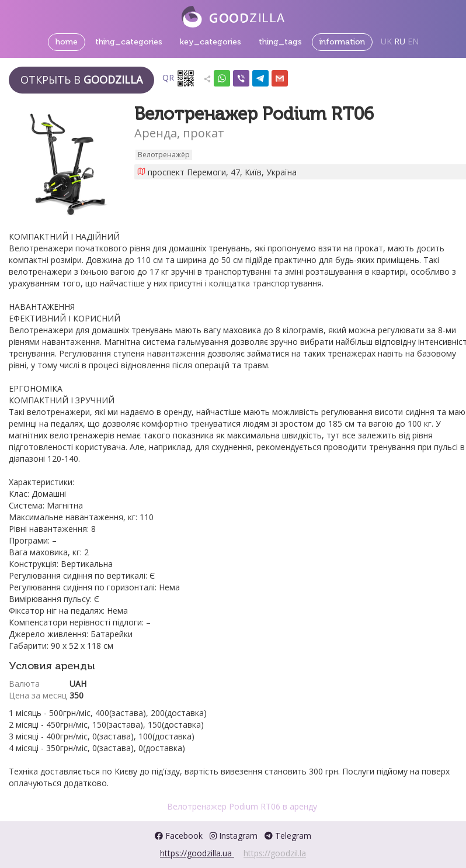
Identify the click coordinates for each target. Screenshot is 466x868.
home (67, 42)
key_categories (211, 42)
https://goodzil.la (275, 853)
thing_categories (129, 42)
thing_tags (280, 42)
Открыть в (81, 79)
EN (413, 41)
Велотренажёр (164, 155)
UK (386, 41)
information (342, 42)
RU (400, 41)
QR (179, 78)
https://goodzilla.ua (197, 853)
